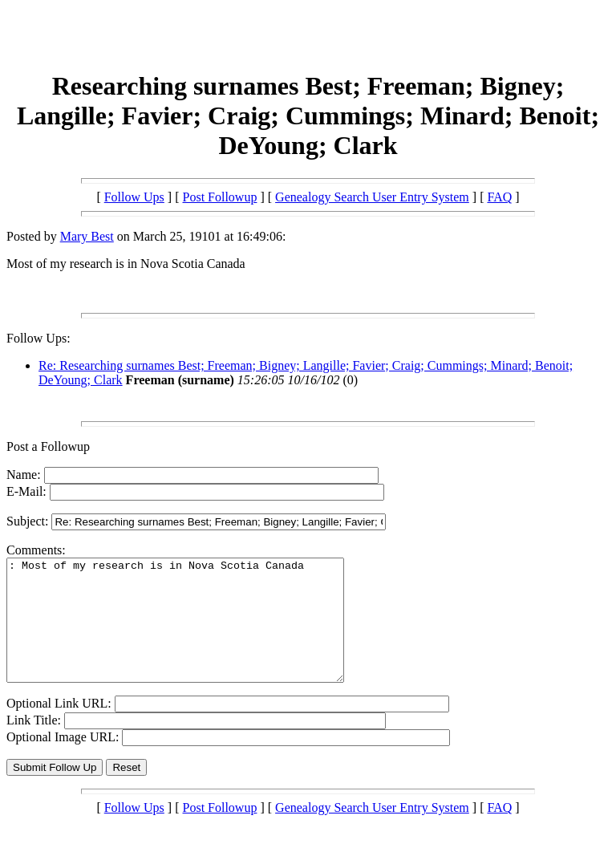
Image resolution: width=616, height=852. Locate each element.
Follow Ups (134, 197)
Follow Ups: (38, 338)
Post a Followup (48, 446)
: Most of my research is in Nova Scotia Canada (195, 632)
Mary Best (87, 236)
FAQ (499, 197)
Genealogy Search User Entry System (372, 197)
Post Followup (220, 197)
